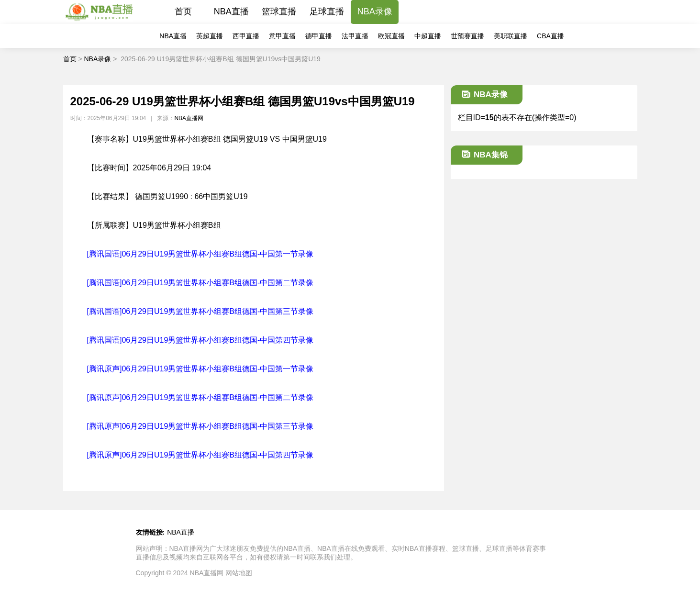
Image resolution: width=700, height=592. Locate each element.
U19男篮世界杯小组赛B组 (177, 225)
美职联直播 (511, 36)
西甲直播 (246, 36)
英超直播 (210, 36)
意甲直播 (282, 36)
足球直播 (327, 11)
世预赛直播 (467, 36)
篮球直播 (279, 11)
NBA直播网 (189, 118)
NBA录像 (375, 11)
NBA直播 (231, 11)
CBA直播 (550, 36)
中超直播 (428, 36)
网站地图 (239, 573)
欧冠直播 (391, 36)
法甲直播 (355, 36)
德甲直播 (319, 36)
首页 (183, 11)
